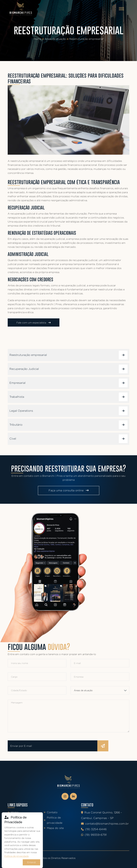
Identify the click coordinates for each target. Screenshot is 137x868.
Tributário (68, 425)
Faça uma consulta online (69, 490)
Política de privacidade (53, 820)
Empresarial (68, 383)
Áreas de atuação (55, 39)
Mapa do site (54, 828)
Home (38, 39)
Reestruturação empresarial (86, 39)
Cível (68, 439)
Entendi (31, 862)
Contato (51, 812)
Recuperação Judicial (68, 369)
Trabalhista (68, 397)
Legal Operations (68, 411)
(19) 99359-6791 (94, 835)
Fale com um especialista (34, 322)
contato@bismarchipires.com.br (105, 824)
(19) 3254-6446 (94, 829)
